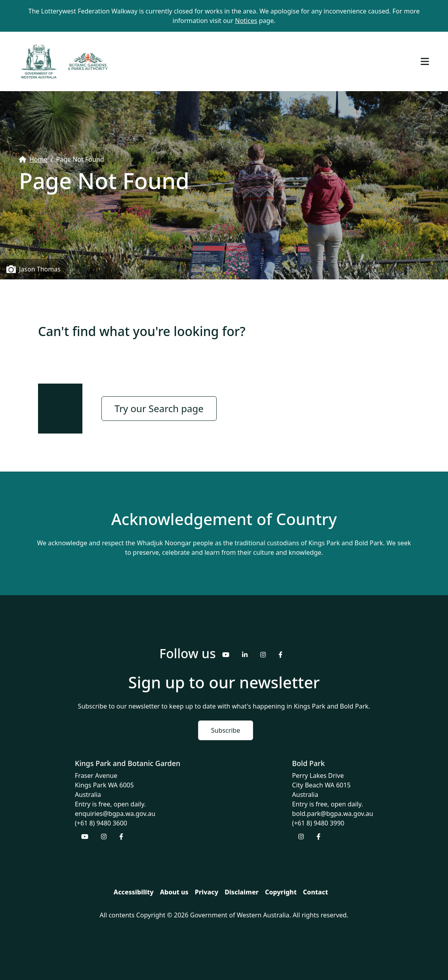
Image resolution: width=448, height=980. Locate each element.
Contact (316, 892)
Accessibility (134, 892)
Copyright (281, 892)
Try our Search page (159, 408)
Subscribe (226, 730)
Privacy (207, 892)
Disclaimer (242, 892)
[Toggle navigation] (425, 61)
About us (174, 892)
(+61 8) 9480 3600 (101, 823)
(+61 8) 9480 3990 (318, 823)
